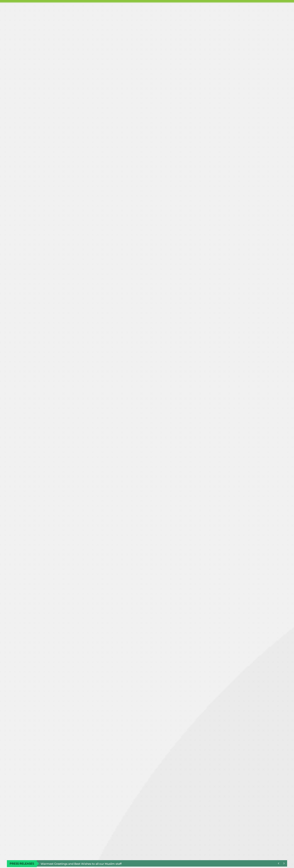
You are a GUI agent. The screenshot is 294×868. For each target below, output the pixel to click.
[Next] (284, 864)
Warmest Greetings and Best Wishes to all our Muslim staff (81, 864)
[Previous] (278, 864)
